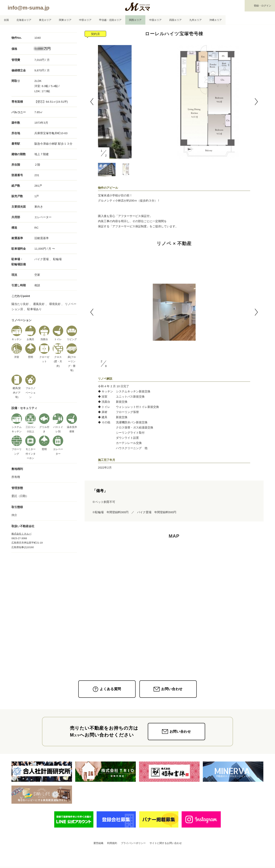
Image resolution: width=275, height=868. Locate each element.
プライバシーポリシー (133, 843)
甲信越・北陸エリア (110, 20)
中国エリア (155, 20)
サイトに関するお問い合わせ (166, 843)
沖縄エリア (216, 20)
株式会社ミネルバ (21, 534)
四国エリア (175, 20)
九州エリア (195, 20)
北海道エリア (24, 20)
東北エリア (45, 20)
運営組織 (98, 843)
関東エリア (65, 20)
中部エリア (85, 20)
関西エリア (135, 20)
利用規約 (112, 843)
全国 (6, 20)
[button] (92, 102)
